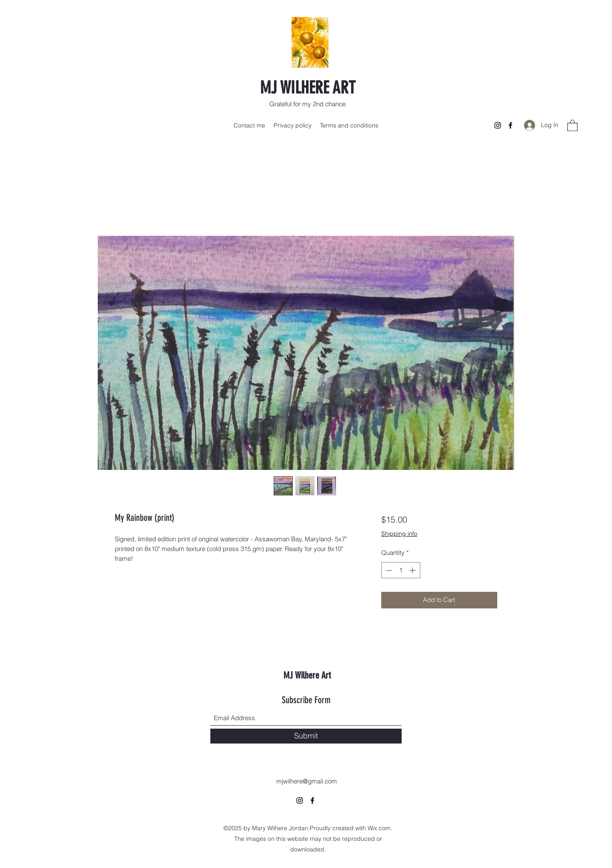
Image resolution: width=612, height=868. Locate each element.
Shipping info (399, 534)
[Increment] (413, 570)
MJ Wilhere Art (307, 675)
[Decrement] (388, 570)
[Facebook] (510, 125)
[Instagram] (498, 125)
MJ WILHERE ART (308, 88)
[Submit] (306, 736)
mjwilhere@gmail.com (307, 781)
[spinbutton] (401, 570)
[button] (572, 125)
